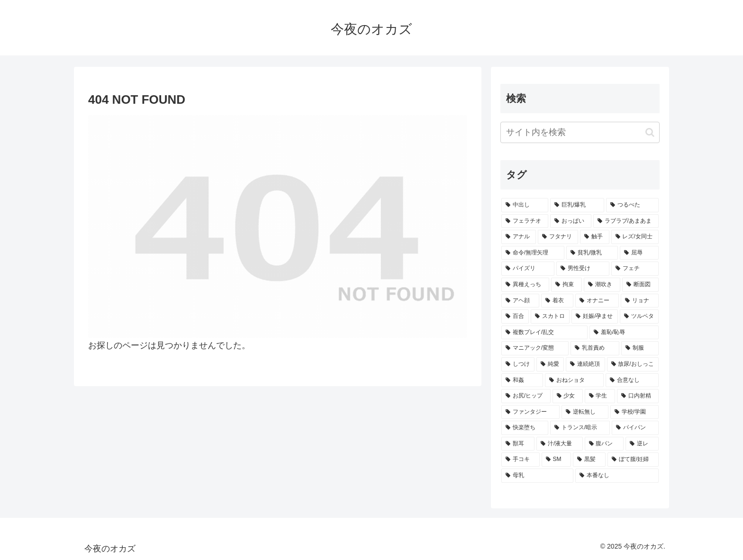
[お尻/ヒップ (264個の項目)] (526, 396)
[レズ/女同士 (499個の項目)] (635, 237)
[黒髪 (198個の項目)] (589, 460)
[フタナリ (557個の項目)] (558, 237)
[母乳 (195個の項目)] (537, 476)
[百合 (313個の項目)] (515, 316)
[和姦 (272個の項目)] (522, 380)
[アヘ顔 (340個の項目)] (520, 301)
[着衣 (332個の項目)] (557, 301)
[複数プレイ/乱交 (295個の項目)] (544, 333)
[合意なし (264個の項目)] (632, 380)
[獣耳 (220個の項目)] (518, 444)
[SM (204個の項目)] (557, 460)
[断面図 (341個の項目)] (640, 285)
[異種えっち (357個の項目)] (525, 285)
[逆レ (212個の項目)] (642, 444)
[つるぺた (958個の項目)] (632, 205)
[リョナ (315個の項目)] (640, 301)
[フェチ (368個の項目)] (635, 269)
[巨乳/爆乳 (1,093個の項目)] (577, 205)
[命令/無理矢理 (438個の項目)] (533, 253)
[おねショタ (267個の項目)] (574, 380)
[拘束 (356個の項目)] (566, 285)
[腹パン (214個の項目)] (604, 444)
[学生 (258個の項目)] (600, 396)
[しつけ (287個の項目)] (518, 364)
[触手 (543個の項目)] (594, 237)
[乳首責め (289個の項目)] (595, 348)
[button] (650, 132)
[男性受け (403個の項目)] (583, 269)
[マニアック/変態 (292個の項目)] (535, 348)
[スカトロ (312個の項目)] (550, 316)
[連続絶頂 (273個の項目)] (585, 364)
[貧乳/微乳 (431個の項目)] (592, 253)
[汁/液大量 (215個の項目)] (560, 444)
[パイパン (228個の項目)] (635, 428)
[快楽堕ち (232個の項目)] (525, 428)
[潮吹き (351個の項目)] (602, 285)
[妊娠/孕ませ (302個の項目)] (595, 316)
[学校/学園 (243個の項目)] (634, 412)
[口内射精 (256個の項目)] (638, 396)
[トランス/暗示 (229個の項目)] (580, 428)
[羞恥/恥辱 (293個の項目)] (624, 333)
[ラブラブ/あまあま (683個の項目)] (626, 221)
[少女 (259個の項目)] (568, 396)
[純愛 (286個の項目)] (550, 364)
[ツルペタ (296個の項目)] (639, 316)
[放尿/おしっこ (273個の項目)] (633, 364)
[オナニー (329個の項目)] (597, 301)
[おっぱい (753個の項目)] (571, 221)
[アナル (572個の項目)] (519, 237)
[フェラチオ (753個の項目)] (525, 221)
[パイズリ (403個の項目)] (528, 269)
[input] (580, 132)
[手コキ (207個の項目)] (521, 460)
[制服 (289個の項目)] (640, 348)
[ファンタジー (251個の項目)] (530, 412)
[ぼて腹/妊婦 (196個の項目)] (633, 460)
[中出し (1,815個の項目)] (525, 205)
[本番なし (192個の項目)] (617, 476)
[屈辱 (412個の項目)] (639, 253)
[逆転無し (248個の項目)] (585, 412)
